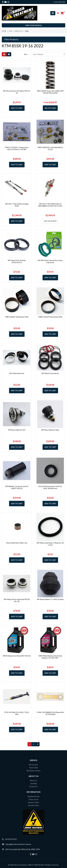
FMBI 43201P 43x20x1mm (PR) (17, 317)
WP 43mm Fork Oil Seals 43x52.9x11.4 (17, 261)
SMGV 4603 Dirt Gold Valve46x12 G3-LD (50, 148)
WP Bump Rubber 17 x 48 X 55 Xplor (50, 599)
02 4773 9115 (11, 839)
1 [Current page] (30, 744)
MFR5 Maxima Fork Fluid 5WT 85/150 (17, 656)
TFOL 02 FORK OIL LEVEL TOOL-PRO (17, 713)
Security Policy (33, 805)
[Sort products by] (48, 54)
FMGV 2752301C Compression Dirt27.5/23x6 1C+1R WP (17, 148)
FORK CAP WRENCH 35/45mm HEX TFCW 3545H (50, 713)
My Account (33, 765)
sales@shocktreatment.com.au (18, 844)
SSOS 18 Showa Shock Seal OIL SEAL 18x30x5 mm (50, 487)
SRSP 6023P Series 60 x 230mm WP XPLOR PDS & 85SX (50, 92)
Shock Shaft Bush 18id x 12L (17, 543)
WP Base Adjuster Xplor (50, 430)
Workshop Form (34, 796)
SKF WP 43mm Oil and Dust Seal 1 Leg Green (50, 261)
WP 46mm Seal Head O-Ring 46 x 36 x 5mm (50, 544)
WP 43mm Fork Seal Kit (50, 373)
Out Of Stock (50, 221)
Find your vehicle (34, 25)
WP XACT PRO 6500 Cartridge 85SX (17, 205)
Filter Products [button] (11, 39)
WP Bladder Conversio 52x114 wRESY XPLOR (17, 487)
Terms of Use (33, 799)
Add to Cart (17, 108)
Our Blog (33, 783)
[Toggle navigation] (53, 13)
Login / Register (59, 2)
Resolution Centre (33, 771)
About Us (33, 780)
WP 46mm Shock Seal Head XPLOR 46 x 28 (17, 600)
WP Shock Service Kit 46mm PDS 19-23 (17, 92)
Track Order (33, 768)
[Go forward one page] (37, 744)
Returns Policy (34, 802)
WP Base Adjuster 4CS (17, 430)
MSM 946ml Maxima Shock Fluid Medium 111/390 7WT (50, 657)
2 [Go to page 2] (33, 744)
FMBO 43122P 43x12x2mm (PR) (50, 317)
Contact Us (33, 786)
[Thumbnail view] (4, 54)
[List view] (9, 54)
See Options (50, 108)
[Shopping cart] (62, 13)
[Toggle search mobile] (57, 13)
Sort (26, 54)
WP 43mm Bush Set (17, 373)
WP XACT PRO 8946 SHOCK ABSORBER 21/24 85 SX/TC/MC (50, 205)
